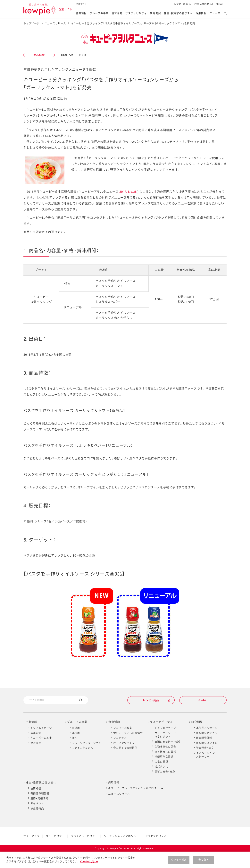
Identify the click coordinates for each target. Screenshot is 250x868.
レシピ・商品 (182, 5)
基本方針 (36, 733)
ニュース (215, 13)
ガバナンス (161, 767)
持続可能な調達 (164, 757)
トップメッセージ (41, 728)
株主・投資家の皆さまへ (178, 13)
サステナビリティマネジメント (165, 735)
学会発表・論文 (205, 748)
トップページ (32, 23)
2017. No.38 (128, 192)
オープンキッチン (124, 743)
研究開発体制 (204, 738)
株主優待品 (37, 808)
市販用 (76, 728)
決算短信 (36, 788)
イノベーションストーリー (205, 755)
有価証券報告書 (40, 793)
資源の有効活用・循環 (168, 742)
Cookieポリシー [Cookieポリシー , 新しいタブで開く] (89, 863)
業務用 (76, 733)
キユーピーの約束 (41, 738)
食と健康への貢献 (165, 752)
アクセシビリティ (156, 836)
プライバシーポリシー (84, 836)
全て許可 (204, 861)
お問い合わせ (203, 5)
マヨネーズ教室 (123, 728)
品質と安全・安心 (165, 772)
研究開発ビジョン (207, 733)
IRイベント (37, 803)
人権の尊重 (161, 762)
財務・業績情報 (39, 798)
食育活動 (117, 13)
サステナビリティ (136, 13)
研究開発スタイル (207, 743)
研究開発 (155, 13)
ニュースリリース (55, 23)
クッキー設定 (179, 861)
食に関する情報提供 (125, 748)
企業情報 (81, 13)
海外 (75, 738)
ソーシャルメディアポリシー (121, 836)
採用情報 (201, 13)
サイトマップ (32, 836)
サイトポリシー (55, 836)
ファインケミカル (83, 748)
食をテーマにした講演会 (128, 733)
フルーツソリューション (87, 743)
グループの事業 (99, 13)
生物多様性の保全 (165, 747)
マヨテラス (120, 738)
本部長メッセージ (207, 728)
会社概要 (36, 743)
